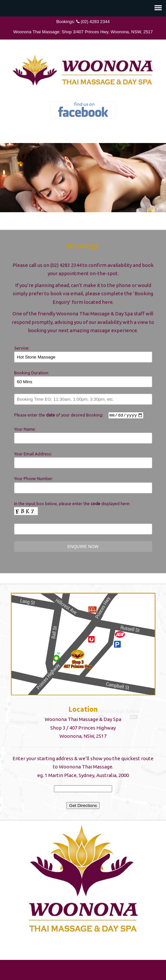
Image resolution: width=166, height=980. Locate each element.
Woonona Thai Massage (83, 70)
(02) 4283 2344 (95, 22)
